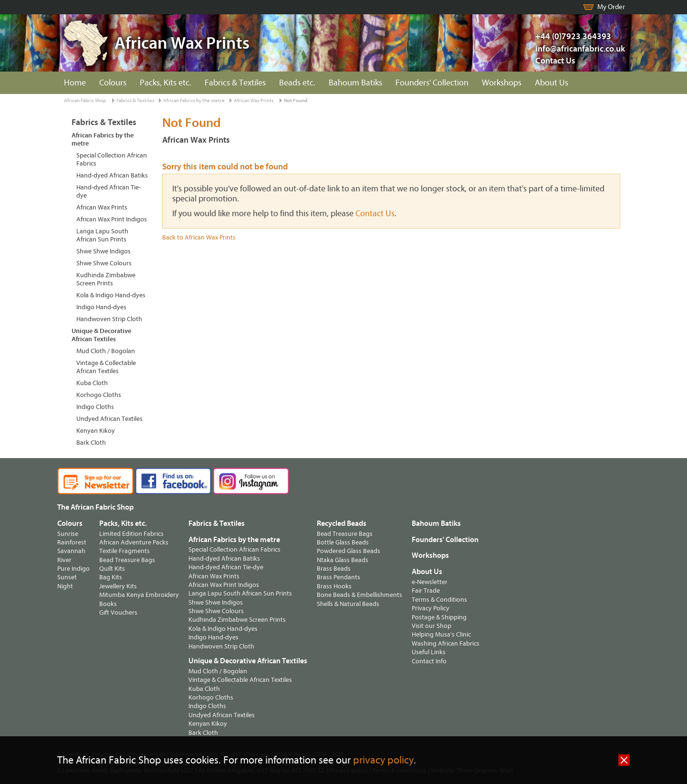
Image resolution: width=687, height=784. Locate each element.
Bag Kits (111, 577)
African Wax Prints (254, 100)
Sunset (67, 577)
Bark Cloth (91, 443)
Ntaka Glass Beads (343, 560)
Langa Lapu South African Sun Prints (102, 235)
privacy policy (383, 760)
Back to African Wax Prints (199, 237)
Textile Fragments (125, 551)
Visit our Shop (432, 626)
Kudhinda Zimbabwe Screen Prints (106, 279)
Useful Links (429, 652)
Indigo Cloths (95, 407)
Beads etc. (297, 83)
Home (75, 83)
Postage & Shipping (439, 617)
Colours (113, 83)
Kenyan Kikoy (96, 431)
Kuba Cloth (92, 383)
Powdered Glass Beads (349, 551)
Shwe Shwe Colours (104, 263)
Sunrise (68, 534)
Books (108, 604)
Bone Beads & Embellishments (359, 595)
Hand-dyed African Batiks (112, 175)
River (64, 560)
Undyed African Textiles (109, 419)
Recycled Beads (342, 523)
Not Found (296, 100)
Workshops (502, 83)
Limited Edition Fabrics (131, 534)
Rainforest (72, 542)
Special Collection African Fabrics (112, 159)
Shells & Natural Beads (348, 604)
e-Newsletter (430, 582)
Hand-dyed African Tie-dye (109, 191)
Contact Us (555, 61)
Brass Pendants (338, 577)
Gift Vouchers (118, 612)
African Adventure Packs (134, 542)
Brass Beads (334, 569)
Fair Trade (426, 591)
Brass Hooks (334, 586)
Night (65, 586)
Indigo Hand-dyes (101, 307)
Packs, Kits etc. (166, 83)
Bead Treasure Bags (127, 560)
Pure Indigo (73, 569)
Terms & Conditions (439, 600)
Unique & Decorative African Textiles (101, 335)
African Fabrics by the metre (194, 100)
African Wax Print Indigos (112, 219)
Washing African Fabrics (446, 643)
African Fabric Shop (85, 100)
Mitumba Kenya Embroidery (139, 595)
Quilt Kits (112, 569)
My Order (611, 7)
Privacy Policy (431, 608)
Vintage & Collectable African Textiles (106, 367)
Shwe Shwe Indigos (104, 251)
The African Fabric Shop (95, 507)
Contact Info (429, 661)
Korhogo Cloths (99, 395)
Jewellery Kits (118, 586)
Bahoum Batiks (355, 83)
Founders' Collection (432, 83)
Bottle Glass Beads (343, 542)
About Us (552, 83)
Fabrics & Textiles (235, 83)
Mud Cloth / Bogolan (106, 351)
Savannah (71, 551)
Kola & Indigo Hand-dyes (111, 295)
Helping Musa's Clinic (441, 634)
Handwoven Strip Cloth (109, 319)
